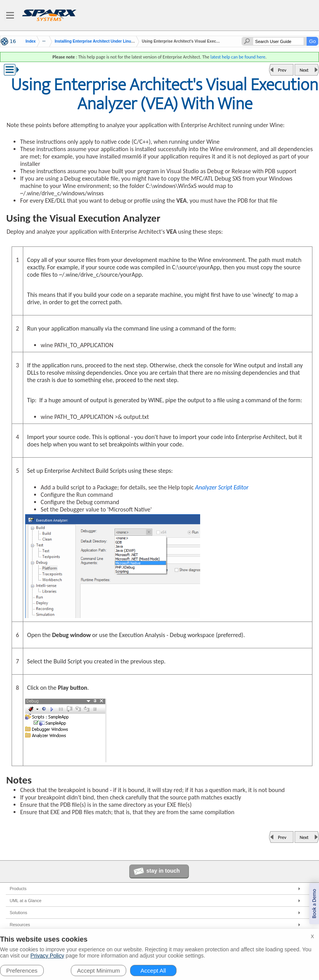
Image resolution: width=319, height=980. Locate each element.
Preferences (22, 971)
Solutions (18, 913)
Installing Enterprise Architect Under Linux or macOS (104, 41)
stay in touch (163, 871)
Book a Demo (314, 904)
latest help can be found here (238, 57)
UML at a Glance (26, 901)
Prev (282, 70)
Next (304, 70)
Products (18, 889)
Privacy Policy (47, 956)
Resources (20, 925)
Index (31, 41)
